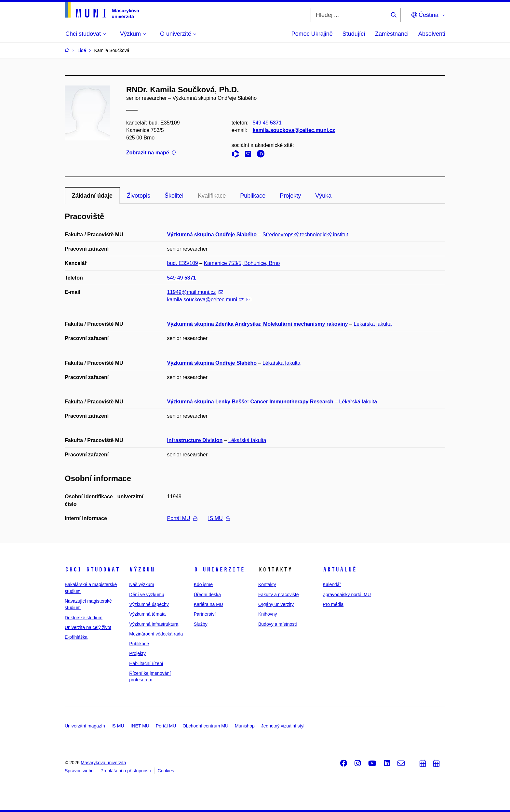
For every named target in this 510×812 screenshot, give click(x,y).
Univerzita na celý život (88, 627)
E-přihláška (76, 637)
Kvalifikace (212, 196)
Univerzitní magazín (85, 726)
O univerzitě (219, 570)
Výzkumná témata (147, 614)
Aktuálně (340, 570)
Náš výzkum (141, 584)
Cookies (166, 771)
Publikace (253, 196)
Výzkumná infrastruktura (154, 624)
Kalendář (332, 584)
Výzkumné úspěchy (149, 604)
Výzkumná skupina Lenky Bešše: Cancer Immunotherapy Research (250, 402)
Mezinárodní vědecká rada (156, 634)
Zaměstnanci (392, 34)
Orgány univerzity (276, 604)
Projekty (290, 196)
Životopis (139, 196)
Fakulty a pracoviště (279, 595)
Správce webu (79, 771)
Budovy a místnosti (277, 624)
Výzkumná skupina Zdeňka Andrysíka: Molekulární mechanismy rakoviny (258, 324)
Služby (201, 624)
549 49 (267, 123)
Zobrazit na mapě (151, 153)
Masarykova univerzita (103, 763)
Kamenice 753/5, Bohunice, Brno (242, 263)
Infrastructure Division (195, 440)
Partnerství (205, 614)
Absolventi (432, 34)
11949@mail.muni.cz (195, 292)
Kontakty (267, 584)
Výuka (323, 196)
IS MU (219, 518)
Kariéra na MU (208, 604)
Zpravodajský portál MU (347, 595)
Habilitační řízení (146, 663)
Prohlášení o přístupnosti (126, 771)
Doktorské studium (84, 618)
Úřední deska (207, 595)
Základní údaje (92, 196)
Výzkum (142, 570)
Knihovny (268, 614)
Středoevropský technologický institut (305, 235)
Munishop (245, 726)
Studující (354, 34)
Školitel (174, 196)
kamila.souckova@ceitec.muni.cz (294, 130)
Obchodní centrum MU (205, 726)
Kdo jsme (203, 584)
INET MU (140, 726)
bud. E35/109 (183, 263)
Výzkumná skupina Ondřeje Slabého (212, 235)
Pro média (333, 604)
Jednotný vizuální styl (283, 726)
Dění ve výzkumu (147, 595)
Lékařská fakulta (373, 324)
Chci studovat (92, 570)
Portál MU (182, 518)
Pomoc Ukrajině (312, 34)
